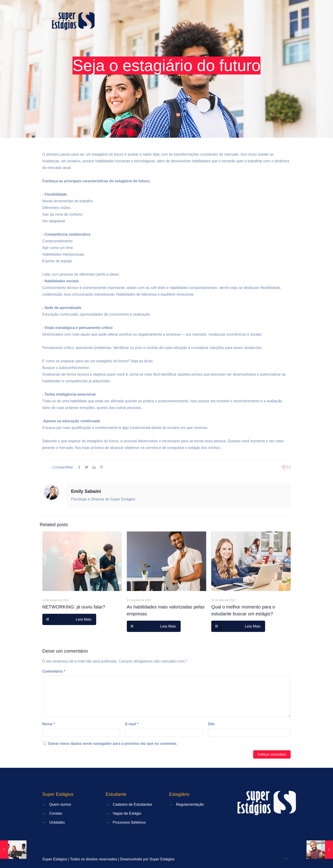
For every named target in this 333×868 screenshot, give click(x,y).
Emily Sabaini (122, 77)
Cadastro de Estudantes (132, 804)
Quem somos (60, 804)
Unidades (57, 822)
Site (211, 724)
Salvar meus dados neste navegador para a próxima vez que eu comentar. (113, 744)
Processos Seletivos (129, 822)
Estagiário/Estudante (211, 77)
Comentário (54, 671)
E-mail (132, 724)
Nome (49, 724)
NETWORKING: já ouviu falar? (74, 607)
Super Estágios (162, 859)
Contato (56, 813)
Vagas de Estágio (127, 813)
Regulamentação (190, 804)
